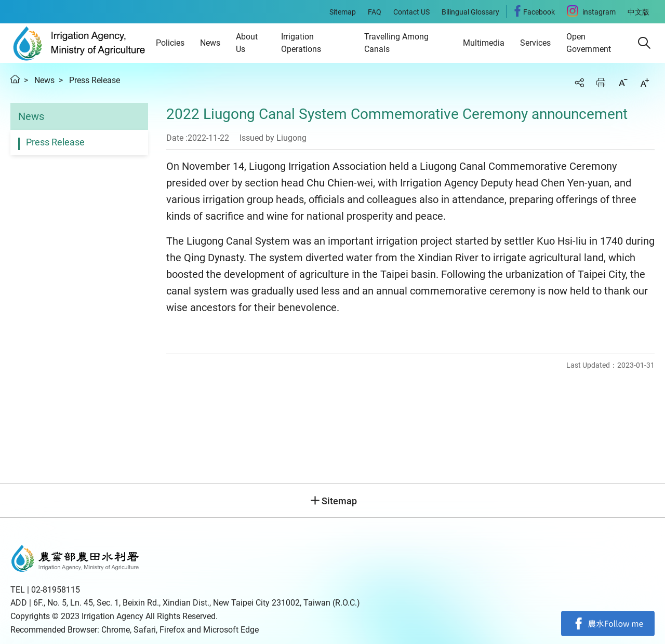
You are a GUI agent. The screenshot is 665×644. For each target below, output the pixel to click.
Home (15, 79)
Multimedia (484, 43)
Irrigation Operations (301, 43)
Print (601, 83)
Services (535, 43)
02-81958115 (56, 590)
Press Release (95, 80)
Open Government (589, 43)
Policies (170, 43)
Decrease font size (623, 83)
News (210, 43)
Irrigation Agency (79, 43)
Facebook (608, 623)
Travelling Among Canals (396, 43)
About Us (247, 43)
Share (579, 83)
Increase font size (645, 83)
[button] (644, 43)
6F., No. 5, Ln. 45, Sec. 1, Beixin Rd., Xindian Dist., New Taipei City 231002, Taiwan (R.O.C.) (197, 603)
